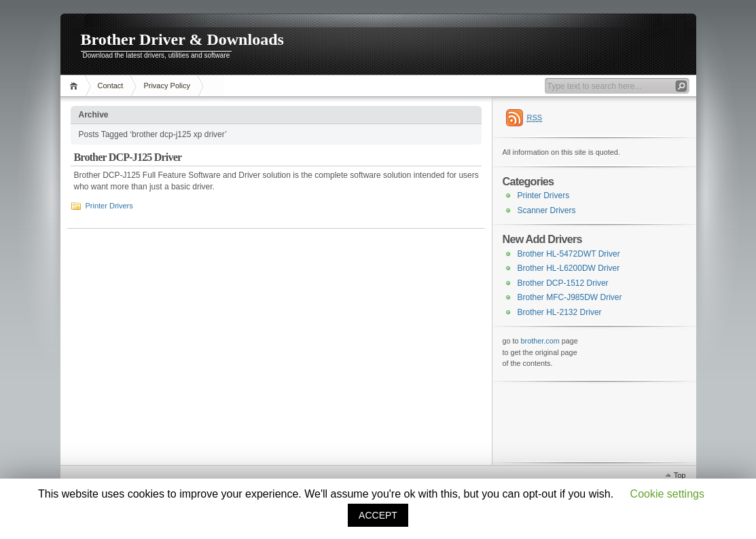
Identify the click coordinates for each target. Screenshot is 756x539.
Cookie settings (667, 494)
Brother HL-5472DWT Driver (569, 254)
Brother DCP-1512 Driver (563, 283)
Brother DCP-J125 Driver (128, 157)
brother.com (540, 341)
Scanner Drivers (547, 210)
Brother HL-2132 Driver (560, 312)
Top (680, 475)
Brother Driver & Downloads (182, 39)
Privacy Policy (166, 86)
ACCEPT (378, 515)
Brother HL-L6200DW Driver (569, 268)
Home (76, 86)
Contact (111, 86)
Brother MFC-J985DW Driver (570, 297)
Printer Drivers (109, 206)
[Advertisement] (571, 421)
